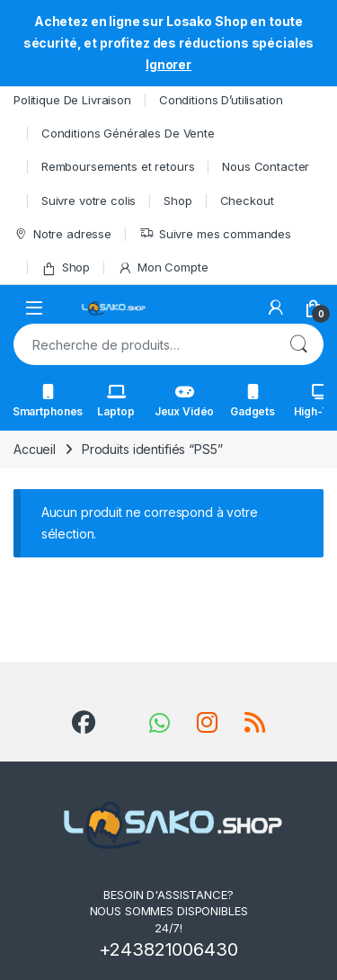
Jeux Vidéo (185, 401)
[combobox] (143, 344)
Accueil (35, 449)
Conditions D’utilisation (221, 100)
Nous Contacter (266, 166)
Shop (177, 200)
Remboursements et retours (118, 166)
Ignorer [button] (168, 64)
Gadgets (253, 401)
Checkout (247, 200)
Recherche (298, 344)
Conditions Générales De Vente (128, 133)
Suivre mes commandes (215, 234)
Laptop (115, 401)
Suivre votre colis (89, 200)
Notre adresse (62, 234)
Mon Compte (163, 267)
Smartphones (48, 401)
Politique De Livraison (72, 100)
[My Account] (276, 307)
